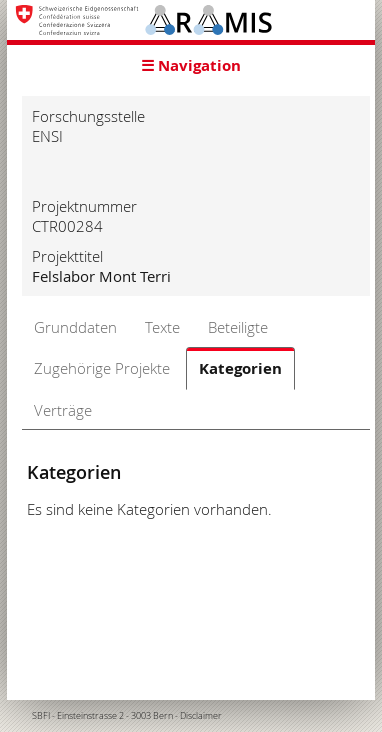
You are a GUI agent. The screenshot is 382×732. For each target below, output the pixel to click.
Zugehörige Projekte (102, 368)
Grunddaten (75, 327)
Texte (162, 327)
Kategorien (240, 368)
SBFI (41, 716)
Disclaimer (201, 716)
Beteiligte (238, 327)
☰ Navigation (191, 65)
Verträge (63, 410)
